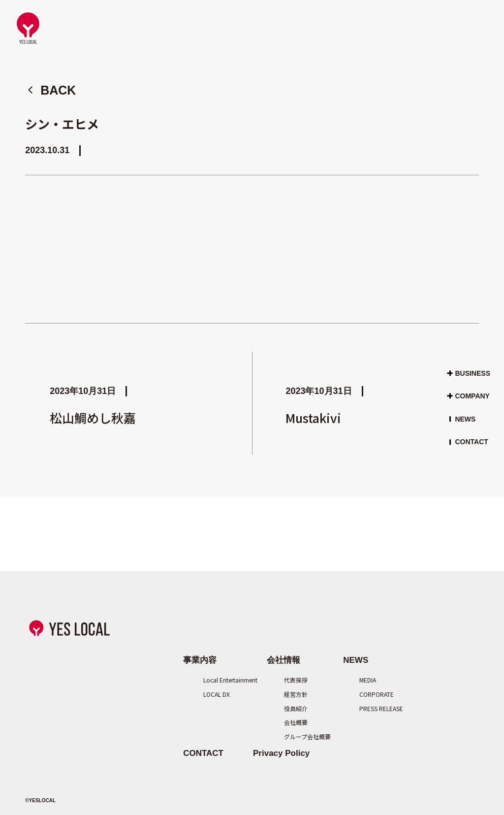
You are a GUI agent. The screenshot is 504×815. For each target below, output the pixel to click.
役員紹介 (296, 708)
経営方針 (296, 694)
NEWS (465, 419)
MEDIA (368, 680)
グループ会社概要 (299, 736)
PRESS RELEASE (373, 708)
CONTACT (471, 442)
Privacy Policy (281, 753)
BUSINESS (472, 373)
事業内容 (200, 660)
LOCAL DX (217, 694)
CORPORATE (373, 694)
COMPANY (472, 396)
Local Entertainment (220, 680)
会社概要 (296, 722)
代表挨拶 (296, 680)
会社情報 (283, 660)
